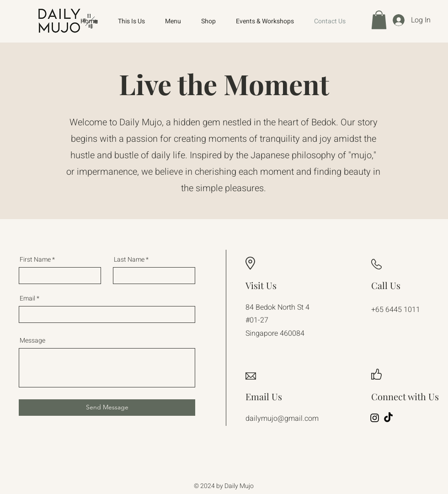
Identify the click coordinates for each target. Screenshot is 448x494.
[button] (379, 20)
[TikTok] (388, 418)
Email (27, 299)
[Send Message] (107, 408)
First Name (35, 260)
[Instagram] (375, 418)
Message (32, 341)
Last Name (129, 260)
